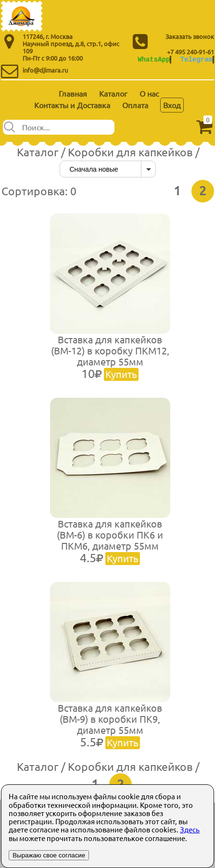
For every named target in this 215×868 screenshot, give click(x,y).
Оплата (135, 105)
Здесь (190, 829)
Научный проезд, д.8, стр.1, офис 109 (71, 47)
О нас (149, 93)
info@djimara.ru (45, 70)
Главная (73, 93)
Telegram (196, 59)
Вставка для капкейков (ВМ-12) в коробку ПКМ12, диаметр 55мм (110, 357)
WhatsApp (154, 59)
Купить (121, 374)
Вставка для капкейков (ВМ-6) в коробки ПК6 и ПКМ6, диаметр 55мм (110, 541)
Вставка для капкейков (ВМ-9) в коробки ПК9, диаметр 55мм (110, 725)
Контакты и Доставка (72, 105)
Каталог (113, 93)
